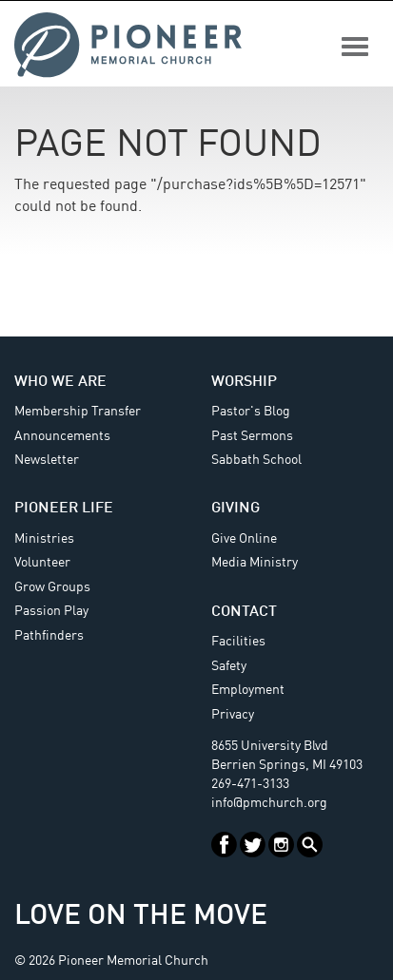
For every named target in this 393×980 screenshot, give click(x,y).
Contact (244, 612)
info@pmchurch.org (269, 803)
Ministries (44, 539)
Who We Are (60, 382)
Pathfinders (49, 636)
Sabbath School (256, 460)
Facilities (238, 642)
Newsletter (47, 460)
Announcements (62, 436)
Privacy (233, 715)
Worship (244, 382)
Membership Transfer (78, 412)
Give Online (244, 539)
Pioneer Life (64, 509)
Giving (236, 509)
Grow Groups (52, 587)
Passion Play (51, 611)
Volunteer (42, 563)
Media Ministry (255, 563)
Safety (229, 666)
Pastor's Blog (251, 412)
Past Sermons (252, 436)
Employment (248, 690)
